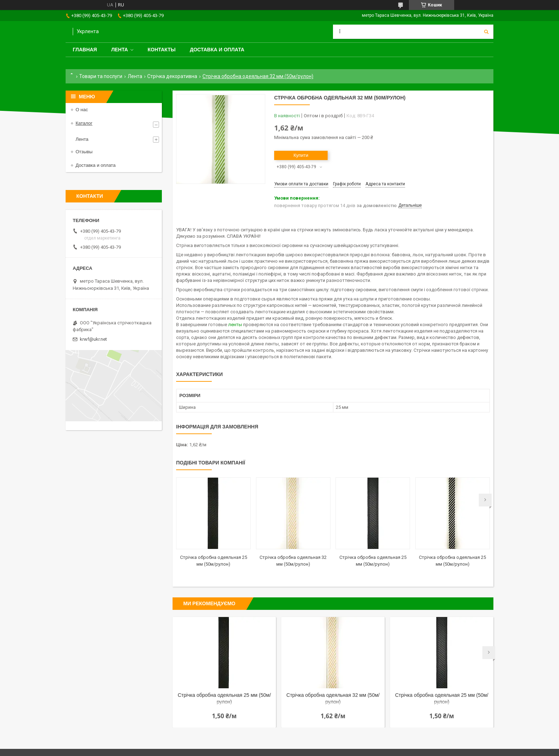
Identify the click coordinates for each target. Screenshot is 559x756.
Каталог (84, 123)
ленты (235, 325)
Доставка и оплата (217, 50)
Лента (120, 50)
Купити (301, 155)
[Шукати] (486, 32)
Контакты (161, 50)
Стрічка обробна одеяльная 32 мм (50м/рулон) (333, 698)
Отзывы (84, 152)
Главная (85, 50)
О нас (82, 110)
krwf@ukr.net (93, 339)
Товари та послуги (101, 76)
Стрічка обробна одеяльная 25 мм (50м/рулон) (224, 698)
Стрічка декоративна (172, 76)
